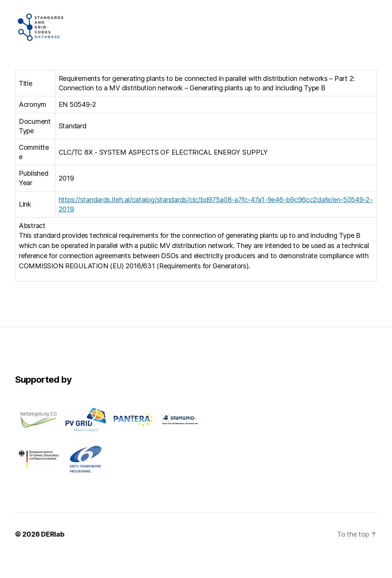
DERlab (52, 557)
